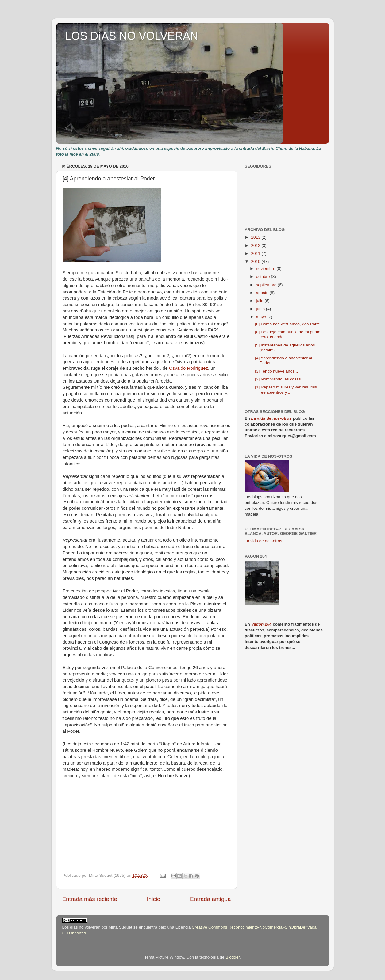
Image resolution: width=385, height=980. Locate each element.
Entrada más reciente (90, 899)
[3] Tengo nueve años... (276, 371)
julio (260, 301)
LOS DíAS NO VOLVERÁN (132, 36)
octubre (264, 276)
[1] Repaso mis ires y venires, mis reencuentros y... (286, 390)
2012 (256, 246)
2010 (256, 261)
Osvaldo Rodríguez (189, 368)
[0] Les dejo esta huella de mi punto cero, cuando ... (288, 334)
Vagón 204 (262, 624)
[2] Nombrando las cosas (278, 379)
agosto (263, 293)
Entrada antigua (210, 899)
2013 (256, 237)
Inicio (154, 899)
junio (261, 309)
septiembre (267, 285)
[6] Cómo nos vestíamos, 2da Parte (287, 324)
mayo (262, 317)
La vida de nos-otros (271, 418)
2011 (256, 254)
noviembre (266, 269)
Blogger (233, 957)
